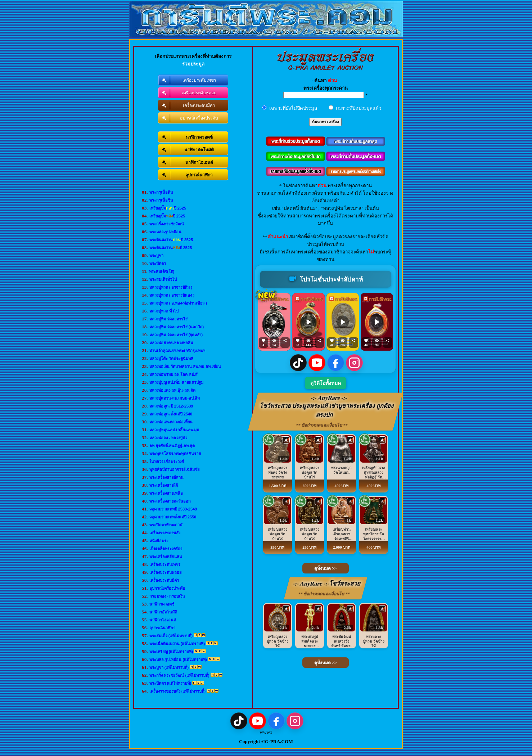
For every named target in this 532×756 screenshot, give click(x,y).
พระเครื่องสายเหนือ (166, 493)
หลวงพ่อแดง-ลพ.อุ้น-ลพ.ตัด (172, 390)
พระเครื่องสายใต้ (164, 485)
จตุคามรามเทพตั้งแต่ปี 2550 (173, 517)
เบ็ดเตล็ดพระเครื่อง (166, 549)
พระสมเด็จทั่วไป (163, 279)
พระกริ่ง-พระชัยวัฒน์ (167, 224)
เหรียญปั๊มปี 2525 (168, 208)
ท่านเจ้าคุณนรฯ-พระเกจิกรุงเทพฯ (177, 351)
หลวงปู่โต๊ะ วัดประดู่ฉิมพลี (171, 359)
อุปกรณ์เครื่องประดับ (167, 588)
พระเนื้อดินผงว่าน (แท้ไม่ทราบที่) (177, 644)
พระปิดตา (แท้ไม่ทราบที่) (170, 683)
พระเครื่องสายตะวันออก (170, 501)
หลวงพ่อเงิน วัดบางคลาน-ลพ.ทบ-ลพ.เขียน (185, 366)
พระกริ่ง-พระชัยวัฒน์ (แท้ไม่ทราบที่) (179, 675)
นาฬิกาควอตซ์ (162, 604)
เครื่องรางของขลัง (165, 533)
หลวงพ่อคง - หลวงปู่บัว (168, 438)
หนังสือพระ (159, 541)
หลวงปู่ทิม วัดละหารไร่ (168, 319)
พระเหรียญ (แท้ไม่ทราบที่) (171, 652)
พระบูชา (156, 256)
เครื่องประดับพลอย (165, 572)
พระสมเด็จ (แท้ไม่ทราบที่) (171, 636)
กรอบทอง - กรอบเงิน (167, 596)
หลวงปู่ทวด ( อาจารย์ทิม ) (171, 287)
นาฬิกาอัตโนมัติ (163, 612)
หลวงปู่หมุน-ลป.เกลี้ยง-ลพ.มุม (174, 430)
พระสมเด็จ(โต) (162, 271)
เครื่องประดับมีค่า (164, 580)
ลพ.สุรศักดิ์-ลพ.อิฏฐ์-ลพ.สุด (172, 446)
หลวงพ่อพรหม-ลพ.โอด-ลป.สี (173, 374)
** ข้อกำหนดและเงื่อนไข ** (322, 425)
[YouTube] (317, 363)
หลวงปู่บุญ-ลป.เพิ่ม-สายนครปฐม (176, 382)
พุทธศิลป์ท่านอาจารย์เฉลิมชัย (174, 469)
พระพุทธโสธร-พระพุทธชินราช (175, 454)
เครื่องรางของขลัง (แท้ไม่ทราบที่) (177, 691)
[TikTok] (298, 363)
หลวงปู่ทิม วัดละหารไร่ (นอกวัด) (177, 327)
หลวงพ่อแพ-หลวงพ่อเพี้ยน (171, 422)
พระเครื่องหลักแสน (166, 557)
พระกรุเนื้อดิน (161, 192)
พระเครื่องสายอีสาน (166, 477)
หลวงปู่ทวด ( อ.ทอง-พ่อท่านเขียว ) (178, 303)
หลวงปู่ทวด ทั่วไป (164, 311)
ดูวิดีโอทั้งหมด (326, 383)
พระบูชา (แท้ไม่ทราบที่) (169, 667)
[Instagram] (354, 363)
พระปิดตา (158, 264)
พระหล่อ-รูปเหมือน (166, 232)
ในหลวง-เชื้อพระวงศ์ (167, 462)
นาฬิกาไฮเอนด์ (163, 620)
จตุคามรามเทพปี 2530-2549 (173, 509)
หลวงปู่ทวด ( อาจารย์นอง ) (172, 295)
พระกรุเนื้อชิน (161, 200)
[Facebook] (336, 363)
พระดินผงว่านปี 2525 (171, 240)
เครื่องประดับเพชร (165, 564)
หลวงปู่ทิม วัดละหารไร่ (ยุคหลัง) (176, 335)
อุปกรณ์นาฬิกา (162, 628)
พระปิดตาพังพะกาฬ (166, 525)
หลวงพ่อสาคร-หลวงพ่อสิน (172, 343)
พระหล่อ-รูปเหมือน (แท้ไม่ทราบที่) (178, 660)
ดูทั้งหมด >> (326, 568)
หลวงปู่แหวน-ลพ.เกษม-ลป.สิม (175, 398)
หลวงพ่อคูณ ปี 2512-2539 (171, 406)
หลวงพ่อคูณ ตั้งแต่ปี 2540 (171, 414)
